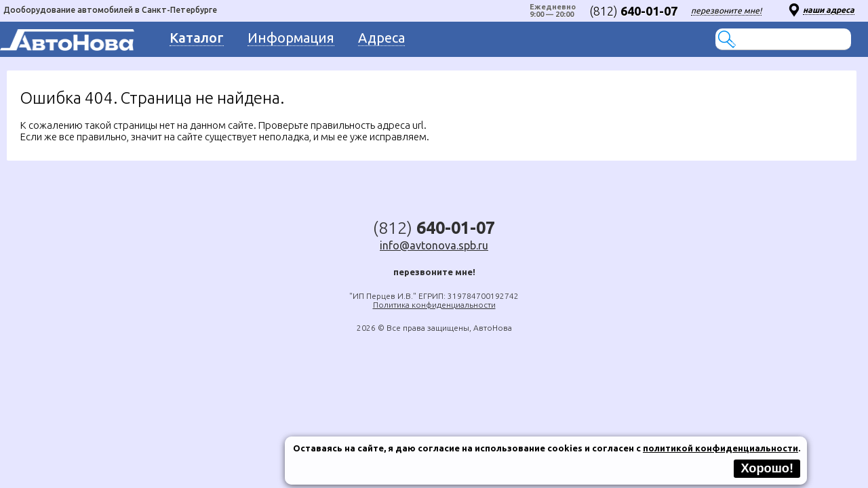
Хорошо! (767, 468)
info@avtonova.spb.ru (434, 245)
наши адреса (829, 10)
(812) (633, 11)
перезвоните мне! (726, 11)
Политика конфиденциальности (434, 305)
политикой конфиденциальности (721, 448)
